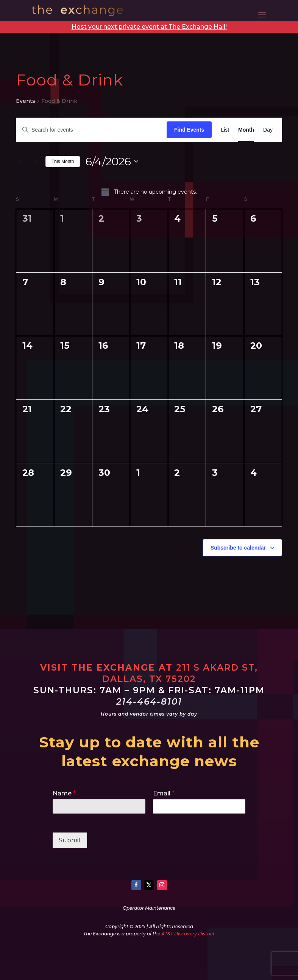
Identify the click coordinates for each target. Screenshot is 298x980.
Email (164, 793)
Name (64, 793)
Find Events (189, 130)
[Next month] (35, 162)
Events (26, 101)
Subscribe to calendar (238, 548)
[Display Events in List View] (225, 130)
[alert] (149, 192)
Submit (70, 840)
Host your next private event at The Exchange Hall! (149, 27)
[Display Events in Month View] (246, 130)
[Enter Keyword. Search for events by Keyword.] (91, 130)
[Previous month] (20, 162)
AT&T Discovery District (188, 934)
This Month (63, 162)
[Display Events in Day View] (268, 130)
